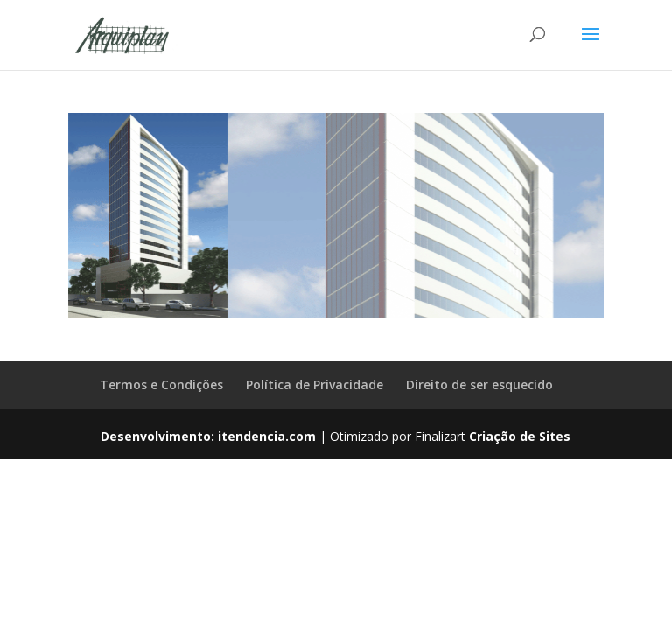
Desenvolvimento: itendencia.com (208, 436)
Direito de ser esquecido (479, 385)
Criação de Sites (520, 436)
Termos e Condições (161, 385)
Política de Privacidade (315, 385)
